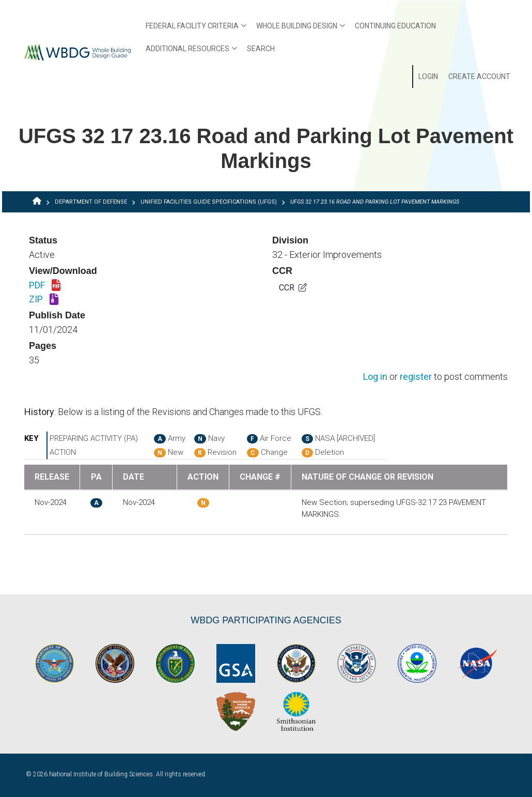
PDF (45, 286)
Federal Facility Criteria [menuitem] (193, 29)
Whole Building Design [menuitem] (298, 29)
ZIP (44, 300)
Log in (375, 377)
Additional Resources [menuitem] (189, 52)
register (416, 377)
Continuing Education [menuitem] (395, 26)
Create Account (479, 76)
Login (428, 76)
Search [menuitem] (261, 49)
